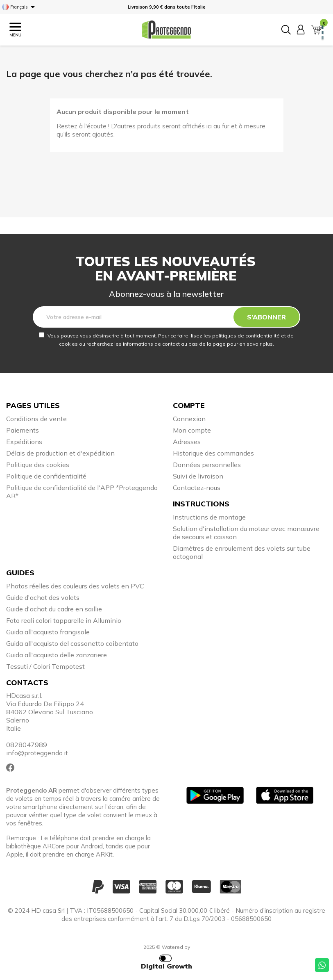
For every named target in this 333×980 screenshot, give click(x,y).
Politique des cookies (38, 465)
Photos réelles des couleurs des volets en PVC (75, 586)
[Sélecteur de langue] (20, 7)
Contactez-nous (197, 488)
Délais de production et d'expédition (60, 453)
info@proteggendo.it (37, 753)
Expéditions (24, 442)
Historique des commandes (213, 453)
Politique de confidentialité (46, 476)
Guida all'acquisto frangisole (48, 632)
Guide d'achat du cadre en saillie (54, 609)
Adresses (187, 442)
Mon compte (192, 430)
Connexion (189, 419)
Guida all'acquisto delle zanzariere (57, 655)
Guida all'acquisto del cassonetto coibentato (72, 643)
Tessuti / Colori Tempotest (45, 666)
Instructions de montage (209, 517)
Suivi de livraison (198, 476)
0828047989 (27, 745)
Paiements (23, 430)
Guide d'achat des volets (43, 597)
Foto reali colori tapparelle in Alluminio (64, 620)
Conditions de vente (36, 419)
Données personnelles (207, 465)
